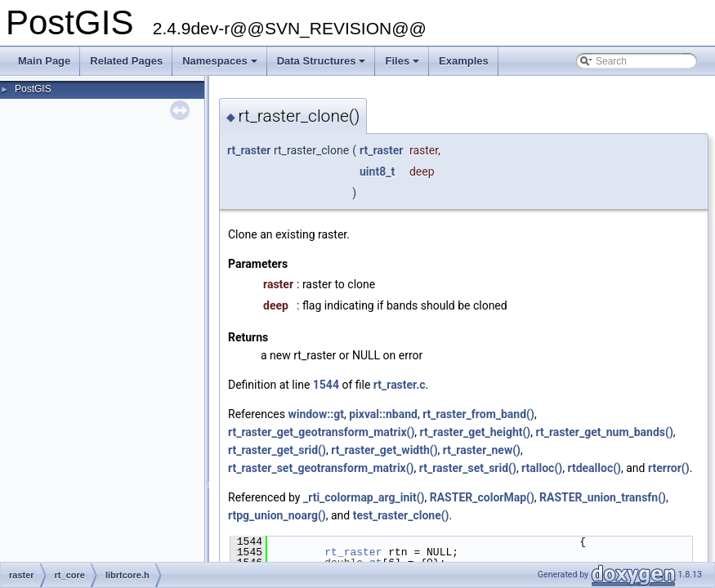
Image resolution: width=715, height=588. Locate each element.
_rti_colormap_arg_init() (364, 497)
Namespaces (221, 65)
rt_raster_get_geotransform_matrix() (321, 432)
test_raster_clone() (401, 515)
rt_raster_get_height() (476, 432)
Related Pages (126, 61)
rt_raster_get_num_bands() (605, 432)
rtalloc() (542, 468)
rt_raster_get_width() (384, 450)
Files (403, 65)
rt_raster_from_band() (478, 414)
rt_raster (249, 150)
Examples (464, 61)
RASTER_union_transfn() (603, 497)
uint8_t (377, 171)
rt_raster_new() (482, 450)
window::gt (316, 414)
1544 (326, 385)
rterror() (669, 468)
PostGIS (33, 89)
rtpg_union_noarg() (277, 515)
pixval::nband (383, 414)
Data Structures (323, 65)
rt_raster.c (400, 385)
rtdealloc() (594, 468)
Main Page (44, 61)
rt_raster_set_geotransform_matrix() (321, 468)
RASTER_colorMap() (482, 497)
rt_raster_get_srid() (277, 450)
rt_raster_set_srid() (468, 468)
